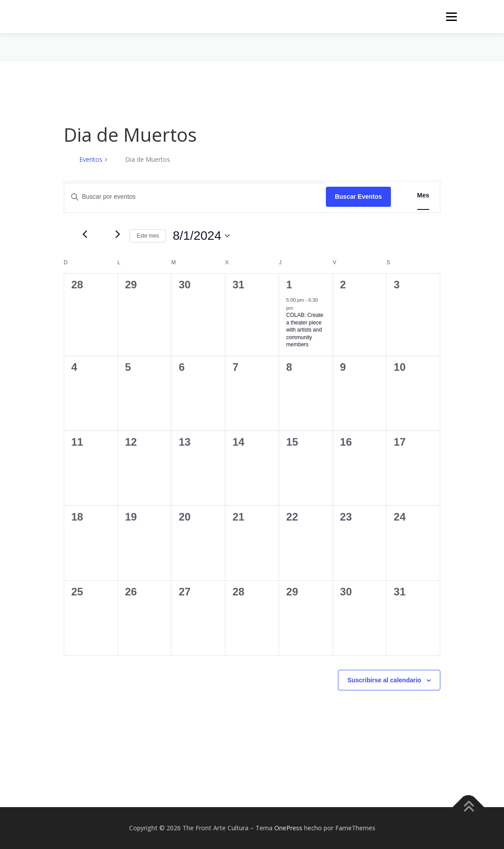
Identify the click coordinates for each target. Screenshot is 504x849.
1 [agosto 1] (289, 285)
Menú (451, 17)
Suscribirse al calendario (384, 680)
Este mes (148, 236)
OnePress (288, 828)
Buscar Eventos (358, 197)
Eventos (91, 159)
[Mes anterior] (85, 234)
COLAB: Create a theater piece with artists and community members (305, 330)
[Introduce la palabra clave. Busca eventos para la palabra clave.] (195, 197)
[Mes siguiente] (118, 234)
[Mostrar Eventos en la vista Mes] (423, 195)
